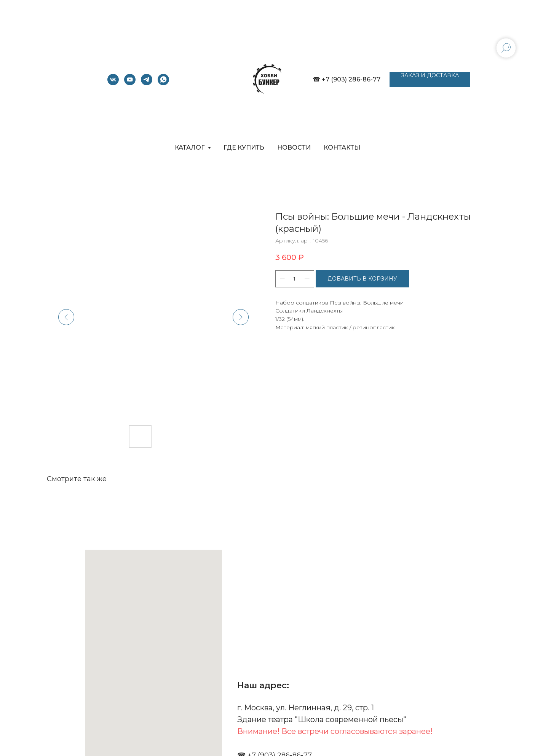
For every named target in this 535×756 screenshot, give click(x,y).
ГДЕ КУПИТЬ (244, 148)
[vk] (113, 83)
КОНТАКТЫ (342, 148)
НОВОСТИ (294, 148)
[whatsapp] (163, 83)
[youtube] (130, 83)
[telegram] (147, 83)
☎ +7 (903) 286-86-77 (347, 79)
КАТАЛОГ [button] (190, 148)
